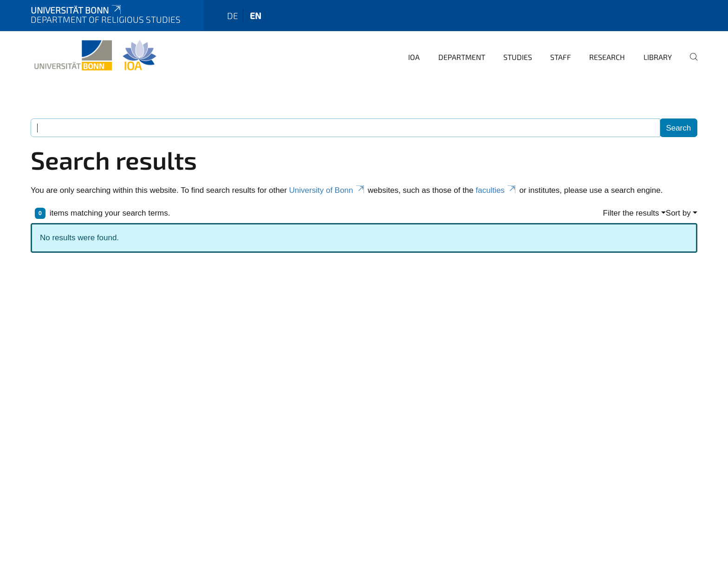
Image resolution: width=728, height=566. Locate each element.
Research (607, 57)
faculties (497, 190)
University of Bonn (328, 190)
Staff (561, 57)
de (233, 16)
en (256, 16)
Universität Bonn (77, 10)
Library (658, 57)
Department (462, 57)
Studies (518, 57)
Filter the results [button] (631, 213)
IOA (414, 57)
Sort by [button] (678, 213)
